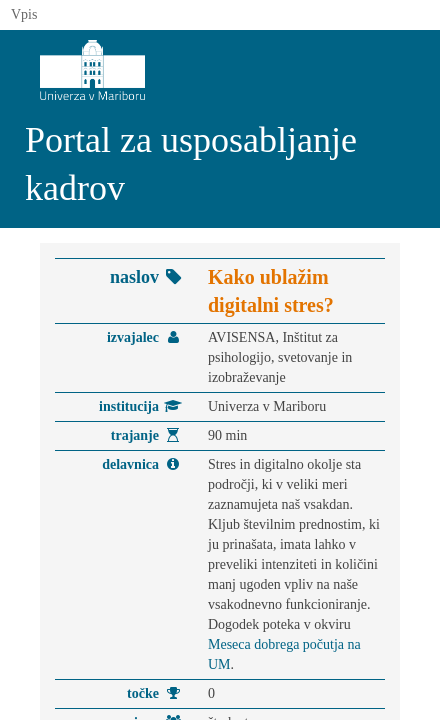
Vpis (24, 14)
